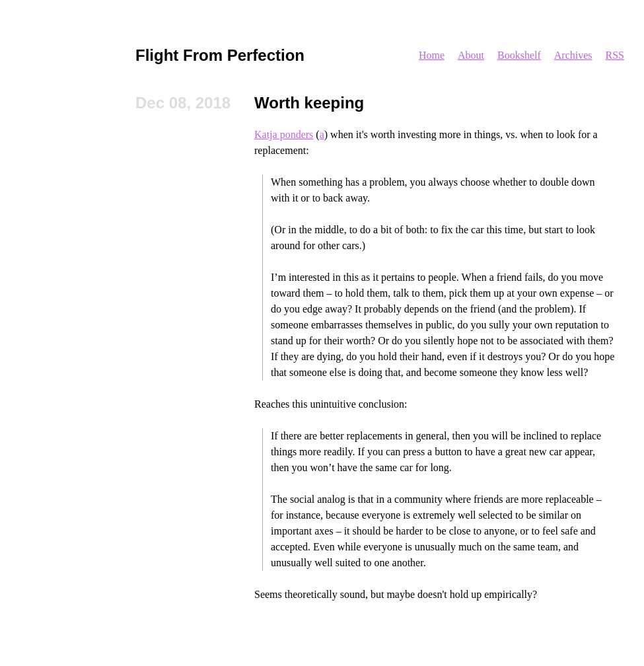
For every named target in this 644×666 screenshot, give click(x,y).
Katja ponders (284, 134)
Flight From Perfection (220, 55)
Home (432, 55)
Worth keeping (309, 103)
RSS (615, 55)
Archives (573, 55)
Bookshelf (519, 55)
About (471, 55)
